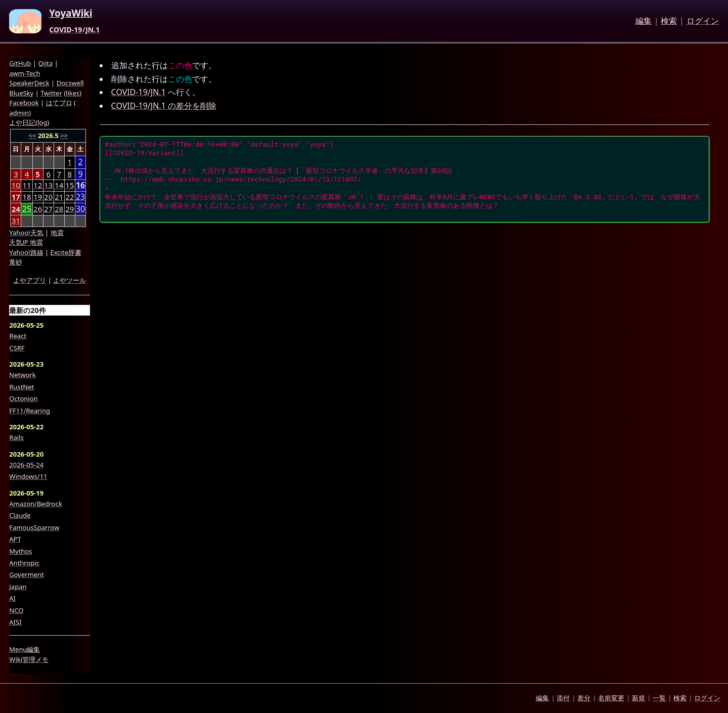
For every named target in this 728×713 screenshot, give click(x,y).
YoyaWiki (71, 14)
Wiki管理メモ (29, 659)
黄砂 (16, 262)
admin (19, 113)
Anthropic (24, 563)
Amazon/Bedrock (36, 504)
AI (12, 598)
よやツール (70, 280)
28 (59, 209)
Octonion (23, 398)
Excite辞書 (66, 252)
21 (59, 197)
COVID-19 (65, 30)
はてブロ (59, 103)
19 (38, 197)
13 (48, 185)
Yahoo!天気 (26, 233)
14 (59, 185)
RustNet (21, 387)
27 (48, 209)
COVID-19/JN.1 (139, 92)
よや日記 (22, 122)
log (42, 122)
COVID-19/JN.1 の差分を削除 (164, 106)
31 (16, 220)
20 (48, 197)
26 (38, 209)
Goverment (27, 574)
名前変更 (611, 698)
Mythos (20, 551)
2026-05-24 (26, 465)
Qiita (45, 63)
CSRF (17, 348)
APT (15, 539)
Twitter (51, 93)
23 (80, 197)
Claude (20, 515)
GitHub (20, 63)
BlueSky (21, 93)
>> (64, 136)
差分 (584, 698)
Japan (18, 587)
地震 (57, 233)
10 (16, 185)
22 (70, 197)
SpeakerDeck (29, 83)
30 (80, 209)
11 (27, 185)
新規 (639, 698)
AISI (15, 622)
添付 (563, 698)
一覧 (659, 698)
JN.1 (93, 30)
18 (27, 197)
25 (27, 209)
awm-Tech (25, 73)
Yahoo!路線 (26, 252)
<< (33, 136)
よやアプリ (30, 280)
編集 (644, 21)
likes (73, 93)
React (18, 336)
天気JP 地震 (26, 242)
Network (22, 375)
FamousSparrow (34, 527)
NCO (16, 610)
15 (70, 185)
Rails (16, 437)
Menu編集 (25, 649)
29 (70, 209)
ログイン (703, 21)
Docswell (70, 83)
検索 (669, 21)
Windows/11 (28, 476)
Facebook (24, 103)
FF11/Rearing (30, 411)
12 (38, 185)
